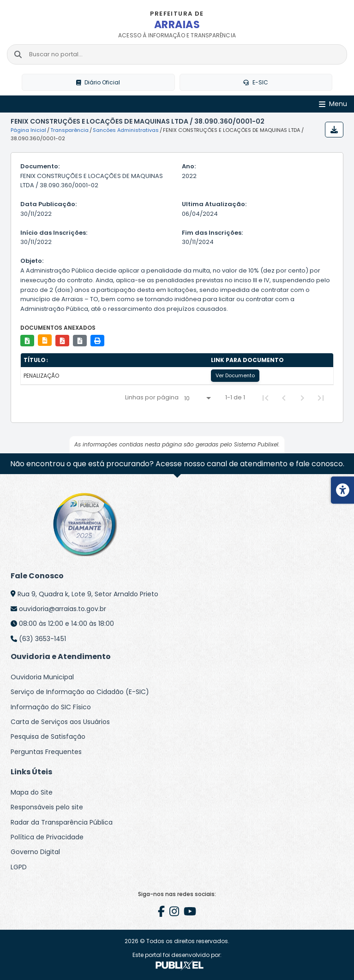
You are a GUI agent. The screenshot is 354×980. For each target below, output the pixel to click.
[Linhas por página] (197, 398)
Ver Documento (235, 376)
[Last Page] (321, 398)
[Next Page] (302, 398)
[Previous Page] (284, 398)
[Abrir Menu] (333, 104)
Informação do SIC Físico (51, 707)
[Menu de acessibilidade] (342, 490)
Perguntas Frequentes (46, 752)
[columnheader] (114, 361)
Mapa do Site (32, 792)
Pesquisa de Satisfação (48, 737)
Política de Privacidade (47, 837)
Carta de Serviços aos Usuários (60, 722)
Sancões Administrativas (126, 131)
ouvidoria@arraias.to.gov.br (63, 609)
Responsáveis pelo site (47, 807)
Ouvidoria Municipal (42, 677)
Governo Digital (35, 852)
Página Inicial (28, 131)
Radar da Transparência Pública (62, 822)
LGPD (19, 867)
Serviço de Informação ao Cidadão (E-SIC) (80, 692)
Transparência (69, 131)
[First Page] (265, 398)
